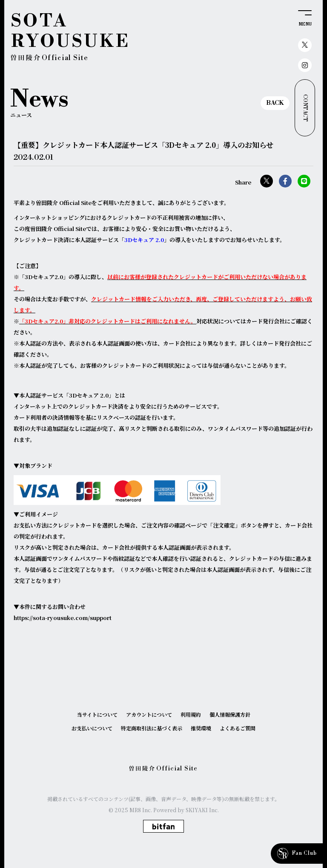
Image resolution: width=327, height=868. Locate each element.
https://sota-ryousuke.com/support (63, 618)
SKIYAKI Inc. (202, 810)
